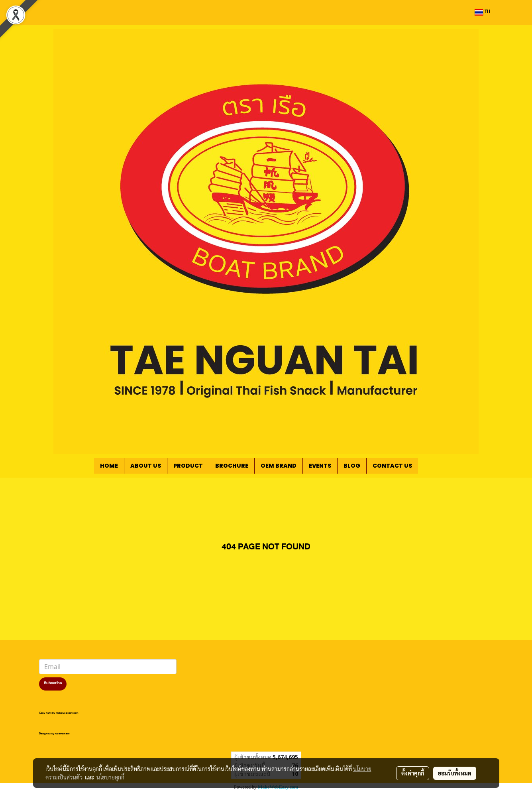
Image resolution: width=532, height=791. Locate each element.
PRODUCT (188, 466)
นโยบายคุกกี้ (110, 777)
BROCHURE (232, 466)
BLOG (352, 466)
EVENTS (320, 466)
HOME (109, 466)
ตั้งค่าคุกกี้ (413, 773)
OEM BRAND (279, 466)
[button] (430, 466)
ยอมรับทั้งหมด (455, 773)
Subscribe (53, 684)
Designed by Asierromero (54, 734)
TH (482, 12)
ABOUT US (146, 466)
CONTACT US (392, 466)
